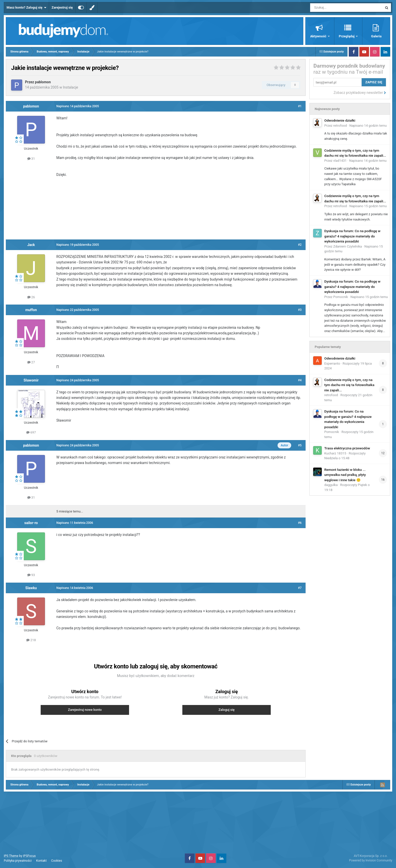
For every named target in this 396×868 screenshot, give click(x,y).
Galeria (376, 36)
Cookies (57, 861)
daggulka (331, 485)
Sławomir (31, 380)
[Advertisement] (156, 208)
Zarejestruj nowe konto (85, 710)
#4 (300, 380)
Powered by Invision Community (371, 860)
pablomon (43, 82)
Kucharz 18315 (335, 453)
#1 (300, 106)
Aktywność (319, 36)
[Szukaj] (335, 8)
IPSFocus (29, 856)
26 (31, 297)
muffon (31, 310)
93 (31, 575)
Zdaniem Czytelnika (348, 246)
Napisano (368, 126)
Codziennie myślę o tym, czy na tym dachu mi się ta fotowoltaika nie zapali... (349, 385)
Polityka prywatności (18, 861)
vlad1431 (340, 161)
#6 (300, 523)
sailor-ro (31, 523)
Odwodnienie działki (340, 120)
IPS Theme (11, 856)
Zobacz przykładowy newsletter (360, 93)
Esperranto (332, 363)
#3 (300, 310)
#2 (300, 245)
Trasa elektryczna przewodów (347, 448)
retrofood (340, 126)
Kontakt (41, 861)
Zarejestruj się (62, 7)
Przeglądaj (347, 36)
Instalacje (70, 87)
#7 (300, 588)
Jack (31, 245)
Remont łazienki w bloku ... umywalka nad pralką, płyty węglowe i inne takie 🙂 (345, 475)
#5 (300, 445)
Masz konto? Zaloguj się (26, 8)
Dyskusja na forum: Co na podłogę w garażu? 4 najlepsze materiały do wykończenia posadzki (352, 236)
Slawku (31, 588)
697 (31, 432)
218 (31, 640)
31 (31, 159)
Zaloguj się (227, 710)
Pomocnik (341, 297)
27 (31, 362)
